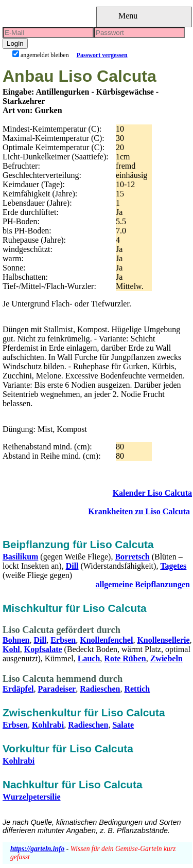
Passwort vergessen (102, 55)
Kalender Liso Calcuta (152, 493)
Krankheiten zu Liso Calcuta (139, 511)
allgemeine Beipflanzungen (143, 584)
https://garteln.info (37, 849)
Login (15, 43)
